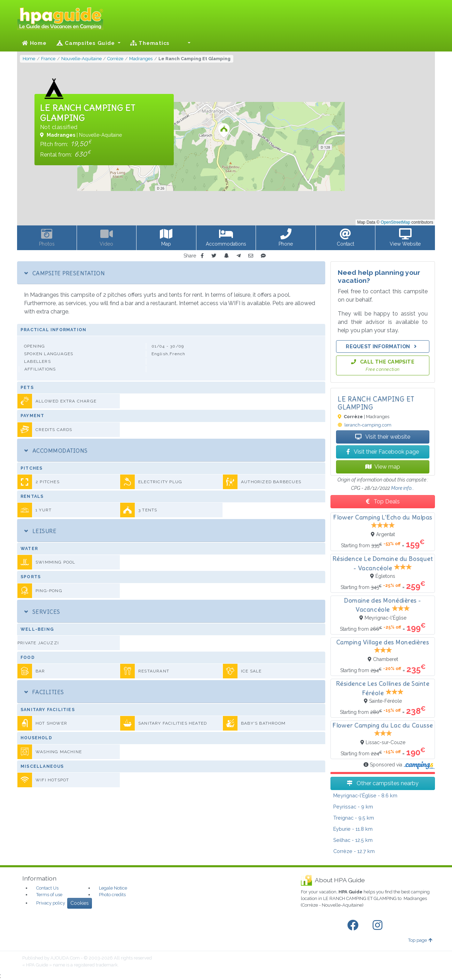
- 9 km (353, 807)
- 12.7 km (354, 851)
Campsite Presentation (65, 273)
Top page (420, 940)
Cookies (80, 903)
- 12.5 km (353, 840)
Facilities (44, 692)
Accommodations (56, 451)
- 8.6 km (365, 795)
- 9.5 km (354, 818)
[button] (185, 43)
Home (34, 43)
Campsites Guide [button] (87, 43)
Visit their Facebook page (383, 452)
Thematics (150, 43)
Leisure (40, 531)
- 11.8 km (353, 829)
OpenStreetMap (395, 222)
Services (42, 612)
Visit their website (383, 437)
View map (383, 467)
